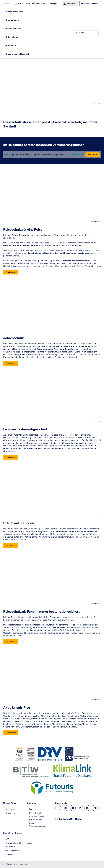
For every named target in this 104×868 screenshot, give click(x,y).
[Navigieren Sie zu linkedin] (80, 808)
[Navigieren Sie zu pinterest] (95, 808)
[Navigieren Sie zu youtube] (73, 808)
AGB (7, 839)
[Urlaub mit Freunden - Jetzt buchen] (11, 546)
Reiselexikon (10, 813)
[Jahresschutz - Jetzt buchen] (11, 363)
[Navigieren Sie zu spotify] (87, 808)
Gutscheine (11, 45)
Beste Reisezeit (12, 809)
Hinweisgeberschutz (13, 851)
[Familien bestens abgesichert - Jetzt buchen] (11, 457)
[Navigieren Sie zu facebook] (58, 808)
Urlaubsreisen (12, 20)
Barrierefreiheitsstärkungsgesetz (18, 843)
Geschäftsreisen (13, 29)
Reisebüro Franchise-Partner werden (38, 818)
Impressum (10, 854)
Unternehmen (12, 37)
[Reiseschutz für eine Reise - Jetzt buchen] (11, 272)
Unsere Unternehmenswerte (37, 825)
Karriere (32, 809)
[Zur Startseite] (7, 4)
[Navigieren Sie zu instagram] (65, 808)
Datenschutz (10, 847)
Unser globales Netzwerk (17, 54)
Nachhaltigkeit (35, 813)
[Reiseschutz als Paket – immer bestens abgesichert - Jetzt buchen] (11, 642)
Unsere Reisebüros (14, 11)
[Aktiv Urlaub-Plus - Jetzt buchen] (11, 733)
